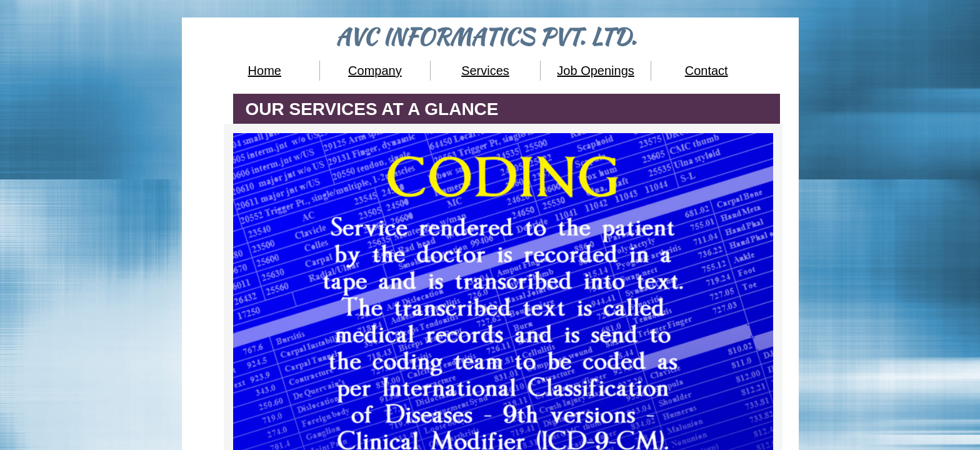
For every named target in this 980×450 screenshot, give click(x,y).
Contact (707, 71)
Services (485, 71)
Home (265, 71)
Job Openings (595, 71)
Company (375, 71)
